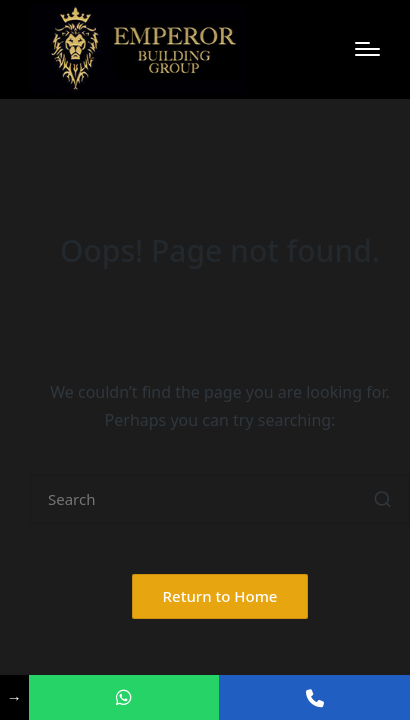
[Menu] (367, 49)
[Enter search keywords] (220, 499)
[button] (382, 499)
